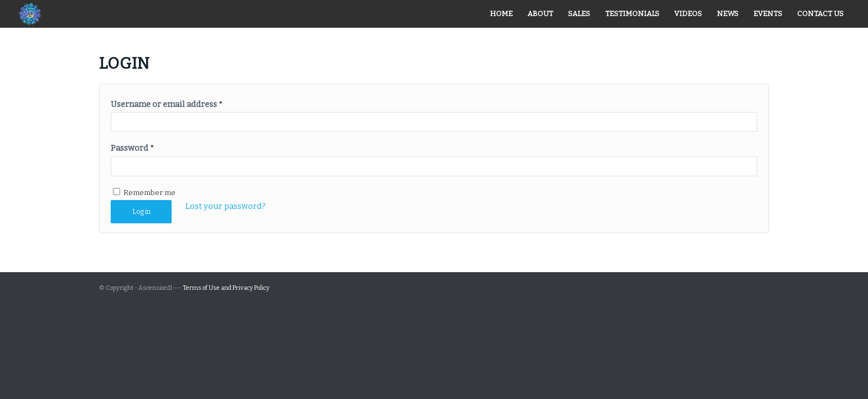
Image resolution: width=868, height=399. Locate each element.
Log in (141, 212)
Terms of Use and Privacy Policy (226, 288)
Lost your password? (226, 206)
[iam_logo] (29, 14)
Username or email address (167, 104)
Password (132, 148)
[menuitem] (501, 14)
